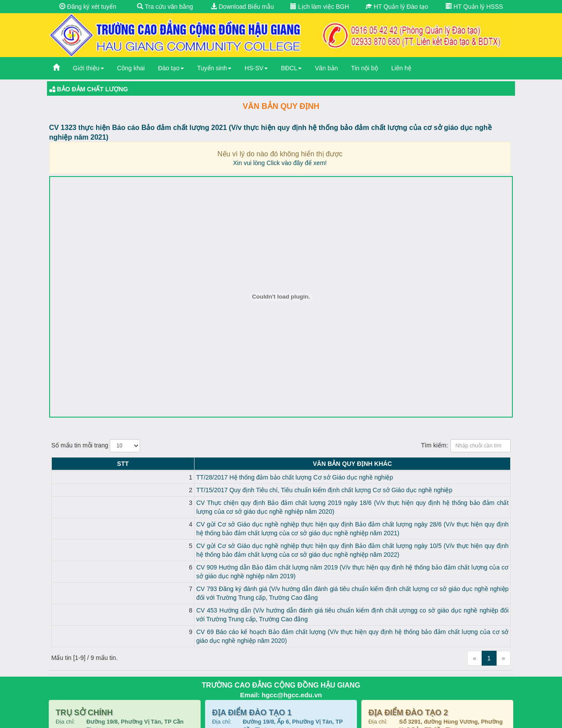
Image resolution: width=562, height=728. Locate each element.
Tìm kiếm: (466, 446)
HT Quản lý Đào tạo (397, 7)
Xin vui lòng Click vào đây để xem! (280, 163)
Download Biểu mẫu (242, 7)
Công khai (131, 68)
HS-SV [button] (256, 68)
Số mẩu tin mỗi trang (96, 446)
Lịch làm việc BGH (320, 7)
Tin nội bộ (365, 68)
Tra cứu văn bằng (165, 7)
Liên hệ (401, 68)
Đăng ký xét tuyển (88, 7)
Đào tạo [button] (171, 68)
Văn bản (326, 68)
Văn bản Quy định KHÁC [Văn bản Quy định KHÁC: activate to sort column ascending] (289, 464)
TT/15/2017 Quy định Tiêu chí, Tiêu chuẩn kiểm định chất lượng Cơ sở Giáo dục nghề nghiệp (197, 490)
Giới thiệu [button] (88, 68)
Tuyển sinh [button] (214, 68)
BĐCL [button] (291, 68)
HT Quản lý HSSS (474, 7)
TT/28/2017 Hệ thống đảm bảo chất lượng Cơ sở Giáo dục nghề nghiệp (168, 477)
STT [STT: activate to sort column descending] (59, 464)
